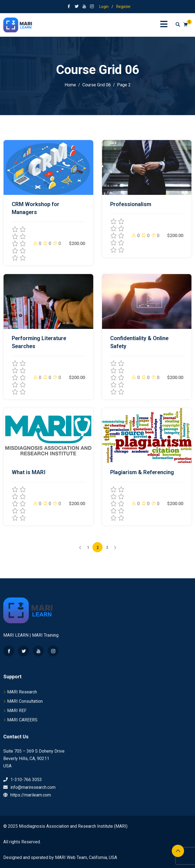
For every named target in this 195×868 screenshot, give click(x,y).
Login (104, 7)
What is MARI (29, 472)
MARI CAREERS (22, 720)
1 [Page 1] (88, 548)
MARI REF (17, 711)
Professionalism (131, 204)
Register (123, 7)
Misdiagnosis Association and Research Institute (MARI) (73, 826)
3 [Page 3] (107, 548)
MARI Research (22, 692)
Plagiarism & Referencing (142, 472)
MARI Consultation (25, 701)
